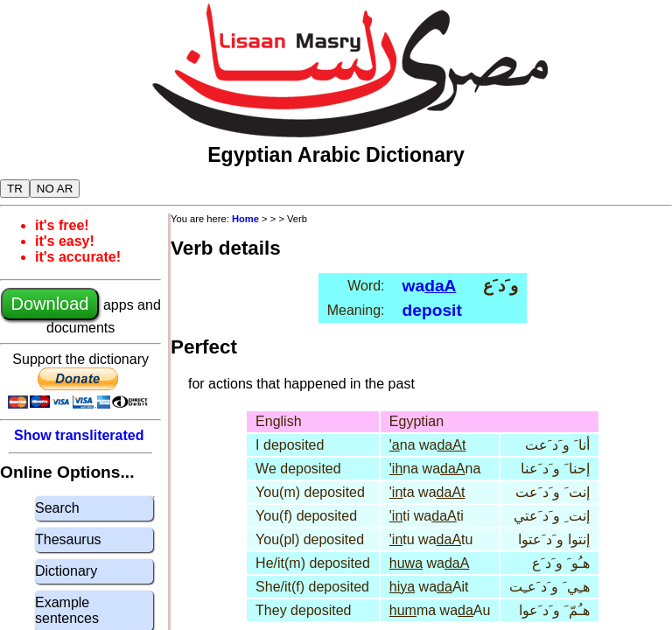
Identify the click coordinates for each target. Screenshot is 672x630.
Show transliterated (79, 435)
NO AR (55, 189)
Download (50, 304)
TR (15, 189)
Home (245, 219)
